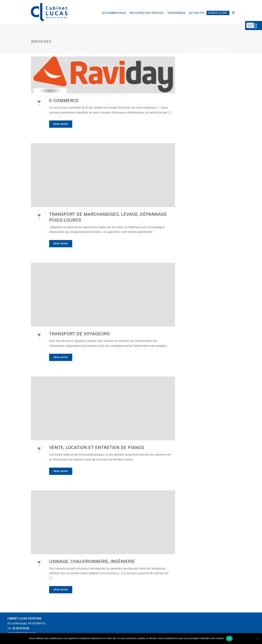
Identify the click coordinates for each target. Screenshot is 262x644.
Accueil (187, 49)
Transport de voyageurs (79, 334)
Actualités (197, 13)
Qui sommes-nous (114, 13)
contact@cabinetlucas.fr (236, 28)
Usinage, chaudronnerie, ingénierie (92, 561)
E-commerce (64, 101)
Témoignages (176, 13)
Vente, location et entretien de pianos (97, 448)
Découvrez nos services (147, 13)
